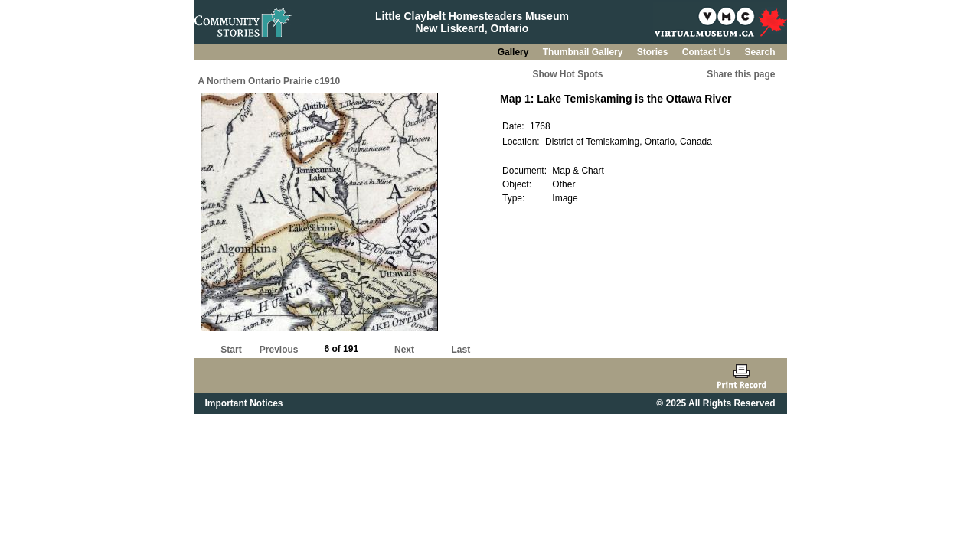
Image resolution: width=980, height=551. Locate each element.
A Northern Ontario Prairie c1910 (269, 81)
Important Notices (244, 403)
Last (461, 350)
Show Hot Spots (568, 74)
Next (404, 350)
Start (231, 350)
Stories (654, 52)
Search (759, 52)
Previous (279, 350)
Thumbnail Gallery (584, 52)
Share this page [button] (741, 74)
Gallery (514, 52)
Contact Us (708, 52)
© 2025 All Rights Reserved (715, 403)
